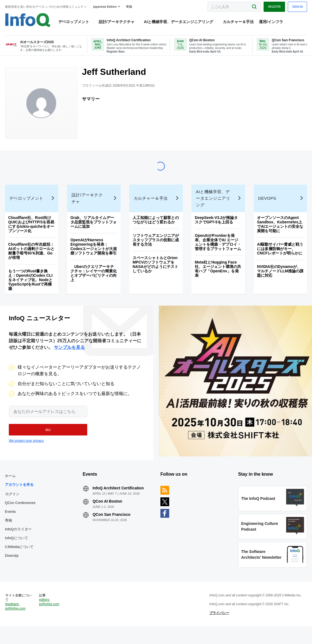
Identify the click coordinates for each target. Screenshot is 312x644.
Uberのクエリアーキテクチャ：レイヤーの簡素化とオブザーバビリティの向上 (94, 282)
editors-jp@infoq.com (50, 618)
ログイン (13, 506)
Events (11, 524)
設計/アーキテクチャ (117, 22)
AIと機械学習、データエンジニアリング (179, 22)
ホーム (11, 488)
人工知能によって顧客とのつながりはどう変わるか (156, 228)
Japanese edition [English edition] (106, 6)
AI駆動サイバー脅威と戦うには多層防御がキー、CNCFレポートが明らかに (280, 257)
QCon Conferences (21, 515)
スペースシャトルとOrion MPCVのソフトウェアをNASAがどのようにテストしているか (155, 273)
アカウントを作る (20, 497)
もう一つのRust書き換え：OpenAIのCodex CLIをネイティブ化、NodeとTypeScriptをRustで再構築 (31, 288)
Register (274, 6)
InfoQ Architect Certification (119, 500)
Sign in (297, 6)
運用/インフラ (272, 22)
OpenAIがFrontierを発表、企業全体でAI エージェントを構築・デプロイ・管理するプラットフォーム (218, 251)
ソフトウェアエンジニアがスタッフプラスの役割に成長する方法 (156, 248)
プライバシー (219, 629)
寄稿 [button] (130, 7)
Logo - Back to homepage (28, 20)
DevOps (267, 207)
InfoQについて (17, 550)
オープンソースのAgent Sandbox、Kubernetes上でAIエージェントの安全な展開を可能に (280, 233)
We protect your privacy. (26, 451)
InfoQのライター (19, 541)
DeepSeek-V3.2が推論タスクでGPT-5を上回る (216, 228)
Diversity (12, 568)
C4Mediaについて (20, 559)
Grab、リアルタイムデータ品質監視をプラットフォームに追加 (94, 231)
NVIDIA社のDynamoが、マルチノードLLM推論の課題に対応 (280, 279)
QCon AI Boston (108, 513)
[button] (46, 440)
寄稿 (9, 532)
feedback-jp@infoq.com (16, 622)
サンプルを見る (69, 357)
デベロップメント (74, 22)
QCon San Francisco (112, 527)
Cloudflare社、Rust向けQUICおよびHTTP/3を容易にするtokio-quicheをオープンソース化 (32, 233)
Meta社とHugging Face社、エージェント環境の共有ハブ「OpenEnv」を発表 (218, 277)
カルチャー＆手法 (239, 22)
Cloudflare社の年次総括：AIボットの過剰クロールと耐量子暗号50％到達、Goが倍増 (32, 259)
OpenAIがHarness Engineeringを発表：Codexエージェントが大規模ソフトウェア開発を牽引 (94, 255)
